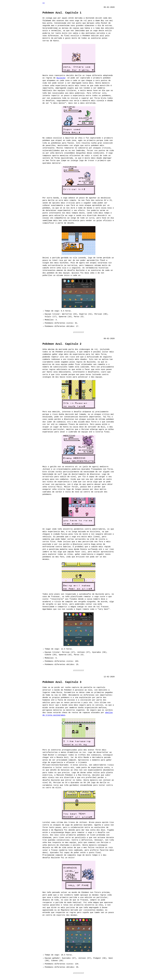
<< (44, 3)
